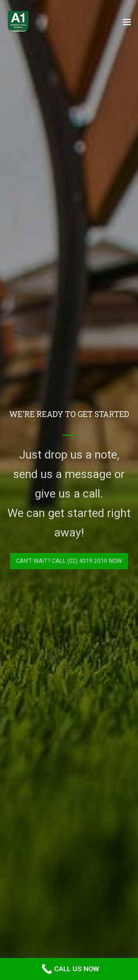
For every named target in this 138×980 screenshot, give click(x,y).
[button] (127, 22)
